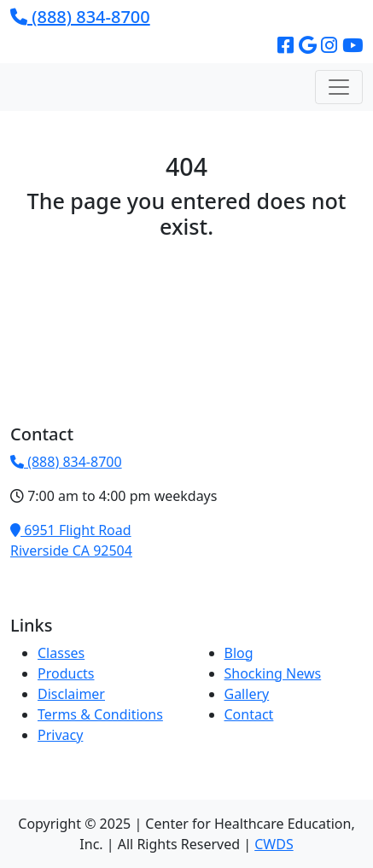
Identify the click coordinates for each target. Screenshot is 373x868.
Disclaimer (71, 694)
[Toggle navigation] (339, 87)
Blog (239, 653)
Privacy (60, 735)
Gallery (247, 694)
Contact (249, 714)
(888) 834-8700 (80, 17)
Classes (61, 653)
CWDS (274, 844)
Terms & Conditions (100, 714)
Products (66, 673)
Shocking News (273, 673)
